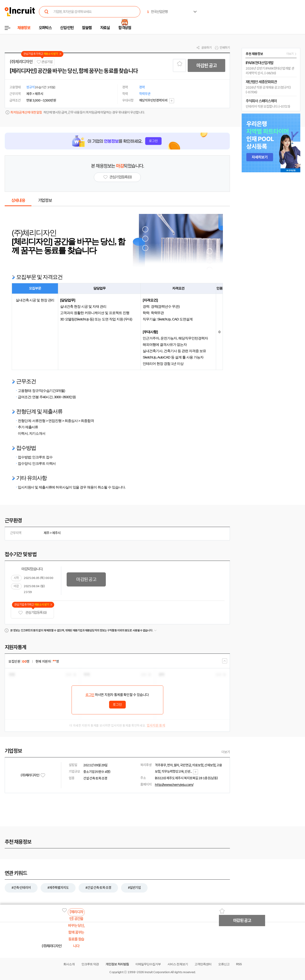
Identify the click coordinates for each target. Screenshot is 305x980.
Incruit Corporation (157, 972)
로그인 (90, 695)
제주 (46, 533)
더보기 (226, 752)
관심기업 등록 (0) (32, 613)
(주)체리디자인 (21, 62)
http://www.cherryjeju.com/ (174, 785)
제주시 (56, 533)
